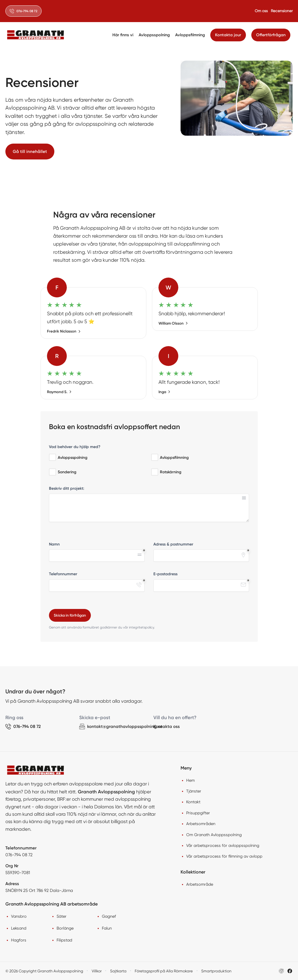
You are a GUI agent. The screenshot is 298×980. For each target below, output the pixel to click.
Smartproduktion (216, 971)
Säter (62, 916)
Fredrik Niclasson (64, 331)
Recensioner (282, 11)
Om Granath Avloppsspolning (214, 835)
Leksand (19, 928)
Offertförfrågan (271, 35)
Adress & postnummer (173, 544)
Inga (164, 392)
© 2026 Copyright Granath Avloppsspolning (44, 971)
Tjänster (194, 791)
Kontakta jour (228, 35)
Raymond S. (59, 392)
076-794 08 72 (19, 855)
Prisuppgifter (198, 813)
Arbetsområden (201, 824)
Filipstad (64, 940)
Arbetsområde (200, 884)
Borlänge (65, 928)
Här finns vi (123, 35)
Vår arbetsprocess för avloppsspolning (223, 845)
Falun (107, 928)
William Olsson (173, 323)
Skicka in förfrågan (70, 615)
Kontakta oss (167, 727)
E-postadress (165, 574)
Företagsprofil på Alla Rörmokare (164, 971)
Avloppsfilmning (190, 35)
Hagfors (19, 940)
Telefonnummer (63, 574)
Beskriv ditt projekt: (67, 488)
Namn (54, 544)
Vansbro (19, 916)
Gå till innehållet (30, 152)
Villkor (97, 971)
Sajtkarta (118, 971)
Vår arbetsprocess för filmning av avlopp (224, 856)
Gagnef (109, 916)
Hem (190, 780)
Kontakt (193, 802)
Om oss (261, 11)
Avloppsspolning (154, 35)
